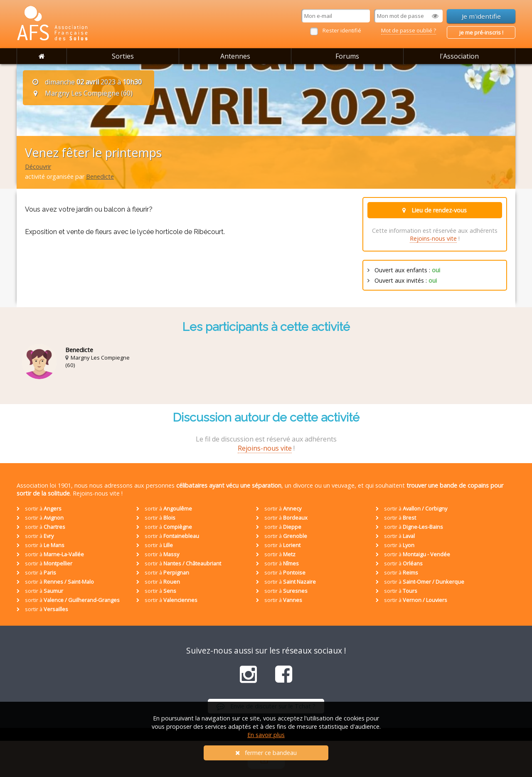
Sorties (123, 56)
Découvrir (38, 166)
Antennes (235, 56)
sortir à (39, 508)
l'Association (459, 56)
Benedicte (100, 176)
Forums (347, 56)
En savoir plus (266, 735)
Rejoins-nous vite (433, 238)
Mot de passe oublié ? (409, 30)
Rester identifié (342, 30)
